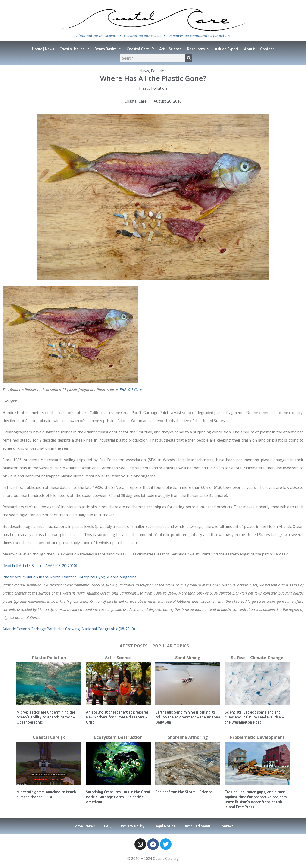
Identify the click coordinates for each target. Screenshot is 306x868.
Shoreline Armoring (188, 737)
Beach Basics (108, 49)
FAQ (108, 826)
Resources (198, 49)
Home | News (43, 49)
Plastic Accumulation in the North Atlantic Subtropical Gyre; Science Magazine (70, 577)
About (249, 49)
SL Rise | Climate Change (257, 658)
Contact (267, 49)
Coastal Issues (74, 49)
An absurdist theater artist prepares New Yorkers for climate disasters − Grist (117, 717)
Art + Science (170, 49)
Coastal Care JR (140, 49)
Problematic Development (257, 737)
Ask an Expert (227, 49)
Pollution (159, 71)
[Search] (189, 58)
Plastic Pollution (153, 88)
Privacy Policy (133, 826)
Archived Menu (197, 826)
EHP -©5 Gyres (131, 390)
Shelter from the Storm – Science (184, 792)
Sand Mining (188, 658)
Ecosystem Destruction (118, 737)
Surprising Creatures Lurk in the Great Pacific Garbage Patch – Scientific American (118, 797)
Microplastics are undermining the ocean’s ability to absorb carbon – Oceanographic (46, 717)
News (144, 71)
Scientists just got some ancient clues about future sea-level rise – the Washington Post (254, 717)
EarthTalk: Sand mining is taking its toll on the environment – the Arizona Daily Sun (188, 717)
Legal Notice (165, 826)
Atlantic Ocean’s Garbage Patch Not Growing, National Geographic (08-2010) (69, 629)
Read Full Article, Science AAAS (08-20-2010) (40, 566)
